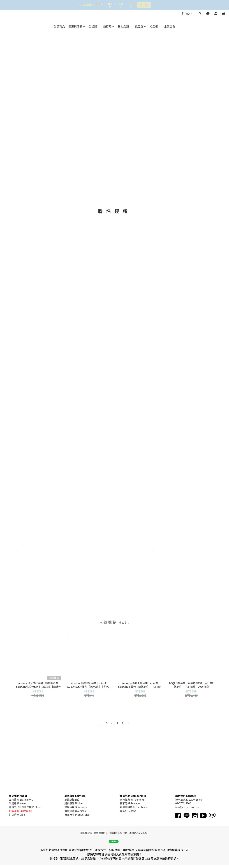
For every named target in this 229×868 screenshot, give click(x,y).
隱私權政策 (86, 833)
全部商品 (59, 26)
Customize (26, 811)
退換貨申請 (71, 807)
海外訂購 (70, 811)
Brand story (26, 799)
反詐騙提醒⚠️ (72, 799)
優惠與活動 (77, 26)
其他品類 (125, 26)
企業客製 (170, 26)
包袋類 (94, 26)
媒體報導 (14, 803)
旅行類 (109, 26)
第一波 (144, 5)
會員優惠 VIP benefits (132, 799)
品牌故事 (14, 799)
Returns (82, 807)
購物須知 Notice (74, 803)
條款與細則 (100, 833)
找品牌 (141, 26)
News (23, 803)
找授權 (155, 26)
